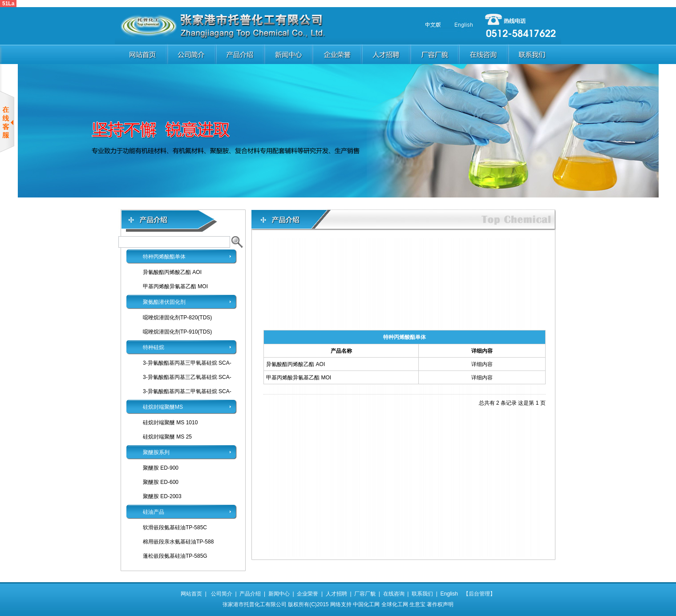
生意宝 (417, 604)
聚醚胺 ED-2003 (162, 496)
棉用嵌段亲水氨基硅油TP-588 (178, 542)
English (449, 594)
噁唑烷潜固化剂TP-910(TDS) (177, 332)
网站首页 (191, 594)
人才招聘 (336, 594)
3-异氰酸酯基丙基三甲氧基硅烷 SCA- (187, 363)
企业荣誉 (308, 594)
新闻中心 (279, 594)
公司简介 (222, 594)
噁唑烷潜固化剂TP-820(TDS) (177, 318)
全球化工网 (395, 604)
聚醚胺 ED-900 (161, 468)
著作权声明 (440, 604)
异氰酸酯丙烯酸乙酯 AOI (172, 272)
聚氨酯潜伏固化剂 (164, 302)
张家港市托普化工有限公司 (255, 604)
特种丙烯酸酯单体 (164, 257)
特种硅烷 (154, 347)
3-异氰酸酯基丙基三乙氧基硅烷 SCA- (187, 377)
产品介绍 (250, 594)
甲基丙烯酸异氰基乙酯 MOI (175, 286)
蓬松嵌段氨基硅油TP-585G (175, 556)
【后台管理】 (477, 594)
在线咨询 (394, 594)
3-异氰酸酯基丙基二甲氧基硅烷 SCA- (187, 391)
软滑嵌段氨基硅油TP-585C (175, 527)
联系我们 (422, 594)
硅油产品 (154, 512)
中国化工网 (366, 604)
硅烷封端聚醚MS (163, 407)
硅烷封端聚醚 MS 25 (167, 437)
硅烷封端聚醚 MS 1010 (170, 423)
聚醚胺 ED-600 (161, 482)
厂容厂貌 (365, 594)
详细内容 (482, 364)
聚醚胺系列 (156, 452)
